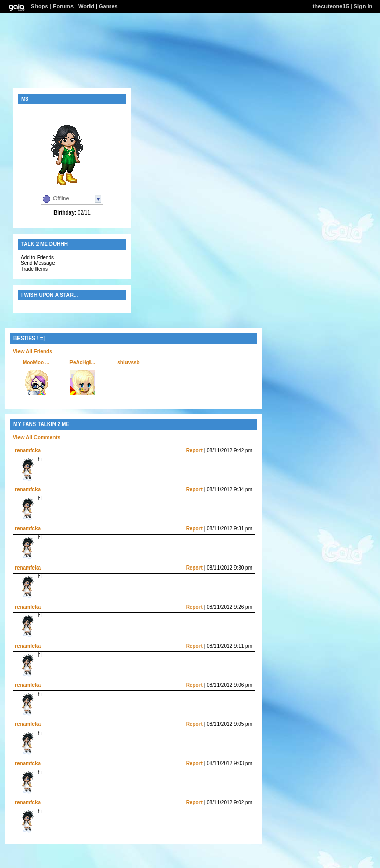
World (86, 6)
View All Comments (37, 438)
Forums (63, 6)
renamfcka (28, 450)
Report (194, 450)
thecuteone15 (331, 6)
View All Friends (33, 352)
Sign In (363, 6)
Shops (40, 6)
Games (108, 6)
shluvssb (128, 362)
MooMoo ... (36, 362)
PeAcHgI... (82, 362)
